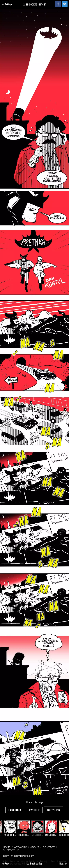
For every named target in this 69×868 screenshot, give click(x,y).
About (35, 847)
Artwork (20, 847)
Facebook (15, 810)
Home (7, 847)
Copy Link (54, 810)
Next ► (63, 864)
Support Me (11, 850)
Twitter (34, 810)
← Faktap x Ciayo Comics (9, 4)
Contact (49, 847)
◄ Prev (6, 864)
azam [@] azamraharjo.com (19, 856)
